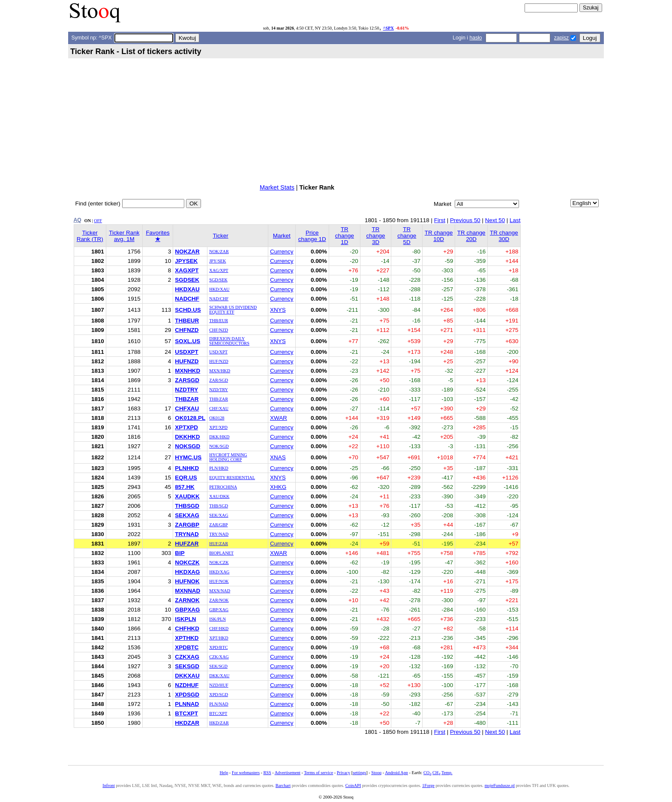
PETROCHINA (223, 487)
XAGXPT (187, 270)
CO (427, 773)
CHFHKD (187, 629)
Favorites (157, 236)
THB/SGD (219, 506)
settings (359, 773)
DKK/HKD (219, 437)
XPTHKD (187, 638)
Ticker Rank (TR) (90, 236)
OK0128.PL (190, 418)
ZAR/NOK (219, 600)
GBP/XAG (219, 610)
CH (436, 773)
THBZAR (187, 399)
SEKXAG (187, 515)
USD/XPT (218, 352)
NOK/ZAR (219, 252)
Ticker (221, 236)
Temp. (447, 773)
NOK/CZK (219, 562)
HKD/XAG (219, 572)
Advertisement (288, 773)
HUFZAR (187, 544)
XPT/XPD (218, 427)
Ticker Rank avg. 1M (124, 236)
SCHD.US (188, 310)
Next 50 (495, 220)
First (440, 220)
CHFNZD (187, 330)
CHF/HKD (219, 629)
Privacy (343, 773)
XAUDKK (187, 496)
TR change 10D (439, 236)
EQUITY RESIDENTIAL (232, 478)
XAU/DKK (219, 496)
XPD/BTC (218, 647)
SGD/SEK (218, 280)
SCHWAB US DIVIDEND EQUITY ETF (233, 310)
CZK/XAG (219, 657)
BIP (180, 553)
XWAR (279, 418)
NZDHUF (187, 685)
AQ (78, 220)
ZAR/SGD (219, 380)
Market (282, 236)
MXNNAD (187, 591)
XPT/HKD (219, 638)
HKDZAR (187, 723)
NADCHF (187, 299)
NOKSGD (187, 446)
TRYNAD (187, 534)
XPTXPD (186, 427)
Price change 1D (312, 236)
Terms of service (318, 773)
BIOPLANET (221, 553)
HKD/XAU (219, 289)
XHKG (278, 487)
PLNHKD (187, 468)
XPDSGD (187, 695)
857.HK (185, 487)
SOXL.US (187, 341)
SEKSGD (187, 666)
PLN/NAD (219, 704)
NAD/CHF (219, 299)
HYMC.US (188, 457)
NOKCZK (187, 562)
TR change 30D (504, 236)
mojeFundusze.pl (500, 785)
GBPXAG (187, 610)
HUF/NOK (219, 581)
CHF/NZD (219, 330)
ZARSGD (187, 380)
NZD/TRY (219, 390)
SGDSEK (187, 280)
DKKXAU (187, 676)
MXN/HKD (220, 371)
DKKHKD (187, 437)
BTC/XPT (218, 713)
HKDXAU (187, 289)
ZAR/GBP (218, 525)
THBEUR (187, 321)
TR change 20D (471, 236)
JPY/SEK (217, 261)
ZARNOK (187, 600)
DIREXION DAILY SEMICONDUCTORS (229, 341)
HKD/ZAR (219, 723)
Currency (282, 252)
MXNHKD (187, 371)
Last (515, 220)
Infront (108, 785)
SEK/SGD (218, 666)
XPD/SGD (219, 695)
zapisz (561, 38)
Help (224, 773)
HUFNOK (187, 581)
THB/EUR (219, 321)
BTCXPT (186, 713)
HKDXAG (187, 572)
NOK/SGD (219, 446)
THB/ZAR (219, 399)
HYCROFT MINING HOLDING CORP (228, 457)
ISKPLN (185, 619)
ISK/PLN (217, 619)
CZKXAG (187, 657)
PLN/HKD (219, 468)
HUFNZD (187, 361)
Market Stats (277, 187)
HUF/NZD (219, 361)
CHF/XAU (219, 409)
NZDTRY (186, 390)
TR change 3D (375, 236)
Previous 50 (465, 220)
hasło (475, 38)
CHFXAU (187, 409)
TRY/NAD (219, 534)
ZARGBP (187, 525)
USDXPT (187, 352)
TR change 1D (345, 236)
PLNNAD (187, 704)
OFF (98, 221)
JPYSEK (186, 261)
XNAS (278, 457)
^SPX (388, 28)
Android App (396, 773)
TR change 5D (407, 236)
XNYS (278, 310)
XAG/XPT (219, 270)
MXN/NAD (220, 591)
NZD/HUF (219, 685)
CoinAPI (353, 785)
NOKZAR (187, 252)
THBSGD (187, 506)
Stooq (376, 773)
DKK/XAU (219, 676)
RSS (267, 773)
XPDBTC (187, 647)
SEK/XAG (219, 515)
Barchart (283, 785)
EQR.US (186, 478)
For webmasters (246, 773)
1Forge (428, 785)
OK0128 (217, 418)
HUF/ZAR (219, 544)
